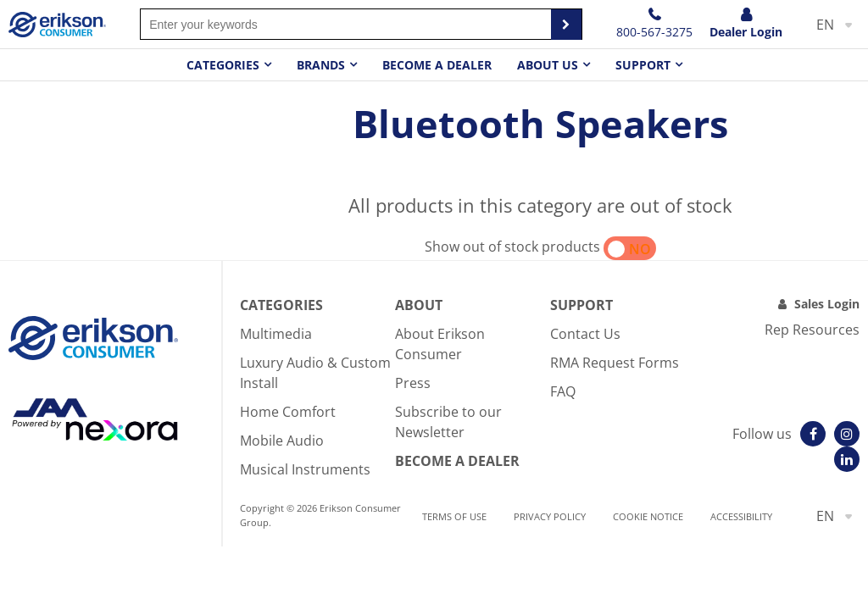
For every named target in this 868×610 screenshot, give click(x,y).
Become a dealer (437, 65)
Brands (321, 65)
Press (413, 383)
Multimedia (276, 334)
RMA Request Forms (615, 363)
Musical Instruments (305, 469)
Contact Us (585, 334)
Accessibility (741, 516)
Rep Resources (812, 330)
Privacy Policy (550, 516)
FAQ (563, 391)
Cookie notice (648, 516)
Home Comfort (288, 412)
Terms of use (454, 516)
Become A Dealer (457, 461)
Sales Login (827, 304)
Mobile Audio (282, 441)
